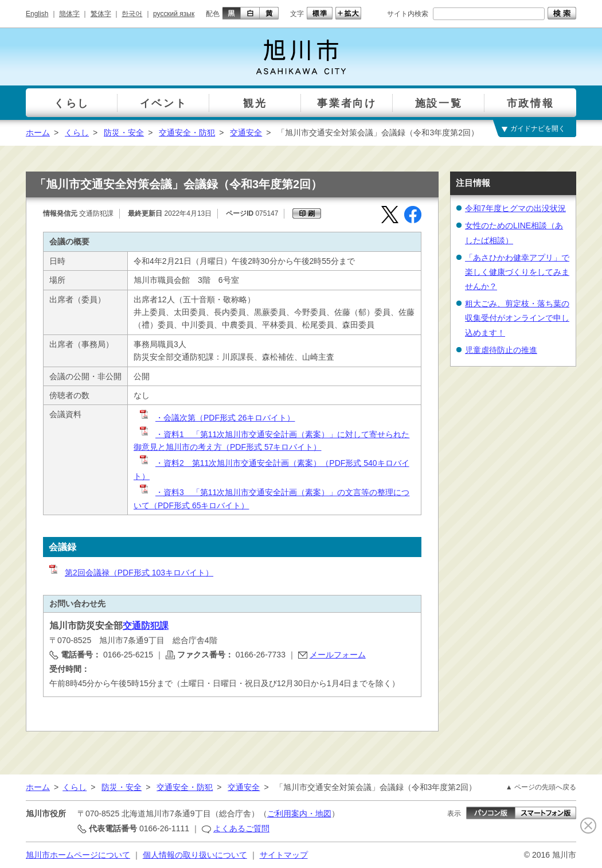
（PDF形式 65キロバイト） (199, 505)
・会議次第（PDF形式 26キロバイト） (216, 418)
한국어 (132, 14)
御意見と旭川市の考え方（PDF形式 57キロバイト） (227, 447)
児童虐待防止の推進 (501, 350)
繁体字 (101, 14)
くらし (77, 133)
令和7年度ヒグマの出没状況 (515, 208)
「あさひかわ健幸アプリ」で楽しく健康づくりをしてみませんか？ (517, 272)
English (37, 14)
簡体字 (69, 14)
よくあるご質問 (241, 828)
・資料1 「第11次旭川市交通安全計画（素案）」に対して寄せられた (274, 434)
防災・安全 (124, 133)
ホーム (38, 133)
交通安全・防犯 (187, 133)
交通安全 (246, 133)
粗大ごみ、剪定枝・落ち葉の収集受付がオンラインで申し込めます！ (517, 318)
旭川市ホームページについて (78, 855)
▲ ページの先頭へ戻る (541, 787)
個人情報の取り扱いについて (195, 855)
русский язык (174, 14)
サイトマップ (284, 855)
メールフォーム (338, 655)
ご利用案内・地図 (299, 813)
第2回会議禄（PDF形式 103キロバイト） (130, 573)
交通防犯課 (146, 626)
